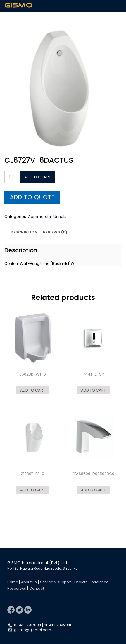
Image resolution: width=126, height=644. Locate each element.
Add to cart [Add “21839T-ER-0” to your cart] (33, 490)
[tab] (24, 233)
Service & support (56, 582)
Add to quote (32, 197)
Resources (17, 588)
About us (29, 582)
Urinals (60, 217)
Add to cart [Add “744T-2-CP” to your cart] (93, 390)
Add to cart (38, 177)
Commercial (40, 217)
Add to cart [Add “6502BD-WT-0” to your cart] (33, 390)
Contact (37, 588)
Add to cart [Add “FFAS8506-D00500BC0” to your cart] (93, 490)
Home (13, 582)
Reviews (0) (55, 232)
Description (24, 232)
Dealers (81, 582)
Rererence (99, 582)
